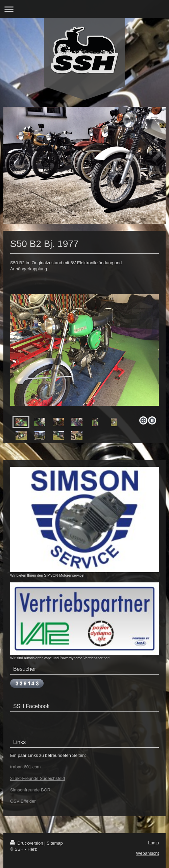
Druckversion (27, 843)
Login (153, 843)
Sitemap (55, 843)
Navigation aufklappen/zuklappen (84, 9)
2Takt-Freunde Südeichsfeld (38, 778)
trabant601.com (25, 767)
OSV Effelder (23, 801)
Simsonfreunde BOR (30, 790)
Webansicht (147, 853)
